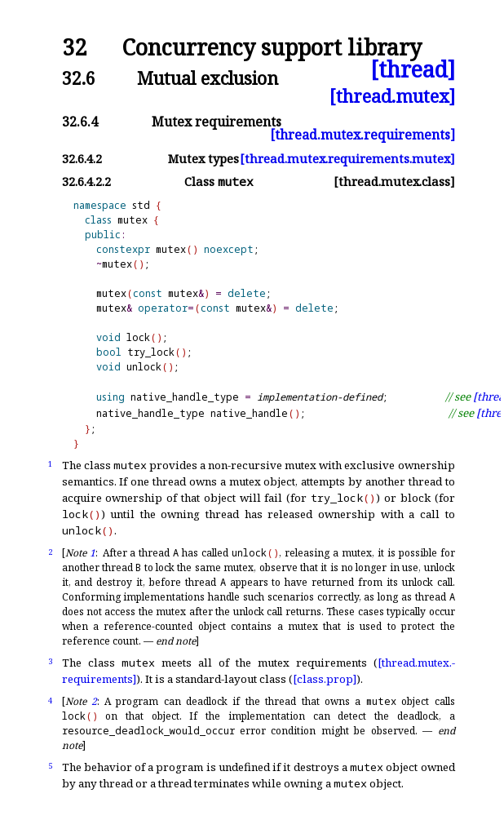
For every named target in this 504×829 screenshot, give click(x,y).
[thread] (413, 70)
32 (74, 48)
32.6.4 (80, 122)
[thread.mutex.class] (394, 182)
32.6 (79, 78)
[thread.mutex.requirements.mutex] (347, 159)
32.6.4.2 (82, 159)
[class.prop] (325, 679)
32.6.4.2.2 (86, 182)
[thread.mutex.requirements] (363, 135)
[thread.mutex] (392, 96)
